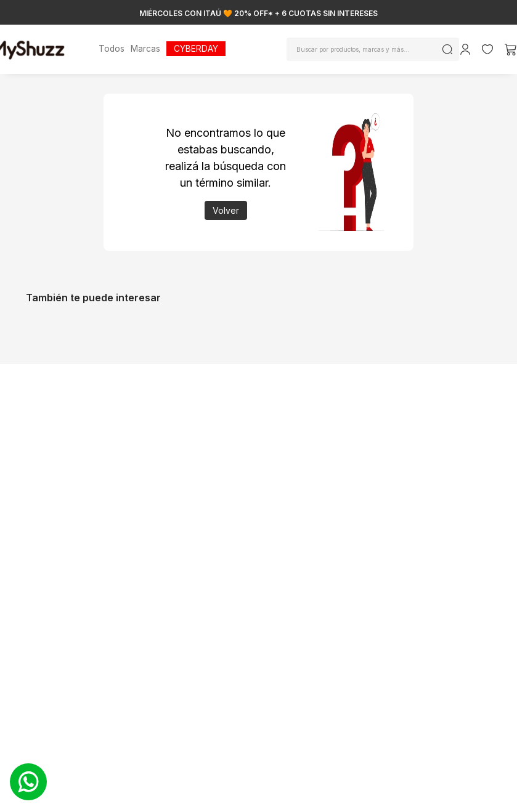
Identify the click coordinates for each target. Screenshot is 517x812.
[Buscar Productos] (447, 49)
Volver (226, 210)
